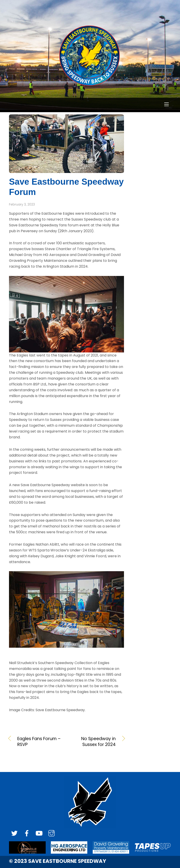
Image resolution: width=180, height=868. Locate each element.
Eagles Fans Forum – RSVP (39, 742)
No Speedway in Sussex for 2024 (93, 742)
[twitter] (14, 834)
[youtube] (39, 834)
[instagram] (52, 834)
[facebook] (27, 834)
